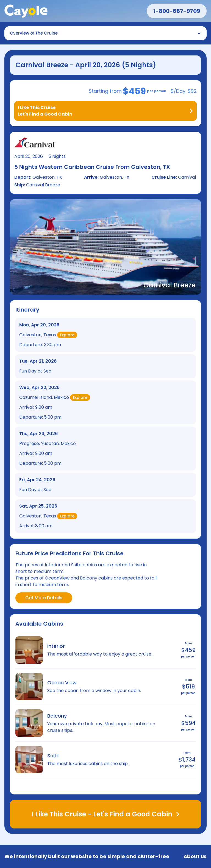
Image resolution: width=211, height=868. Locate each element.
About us (195, 856)
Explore (67, 335)
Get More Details (44, 598)
